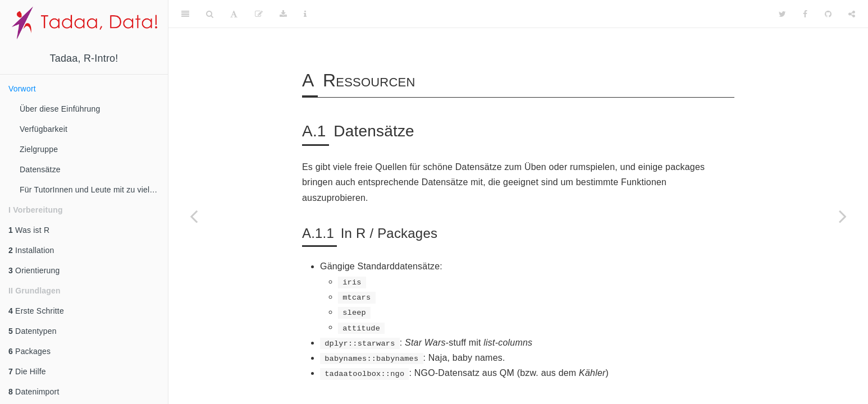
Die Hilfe (27, 371)
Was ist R (29, 230)
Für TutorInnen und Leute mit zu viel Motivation (94, 190)
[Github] (828, 14)
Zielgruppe (39, 149)
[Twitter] (782, 14)
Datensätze (40, 169)
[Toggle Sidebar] (185, 14)
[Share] (852, 14)
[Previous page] (194, 216)
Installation (31, 250)
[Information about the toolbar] (305, 14)
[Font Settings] (234, 14)
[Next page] (843, 216)
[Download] (283, 14)
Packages (29, 351)
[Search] (210, 14)
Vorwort (22, 89)
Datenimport (34, 392)
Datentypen (33, 331)
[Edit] (259, 14)
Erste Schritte (36, 311)
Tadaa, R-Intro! (84, 58)
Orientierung (34, 270)
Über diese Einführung (60, 109)
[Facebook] (805, 14)
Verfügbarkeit (44, 129)
